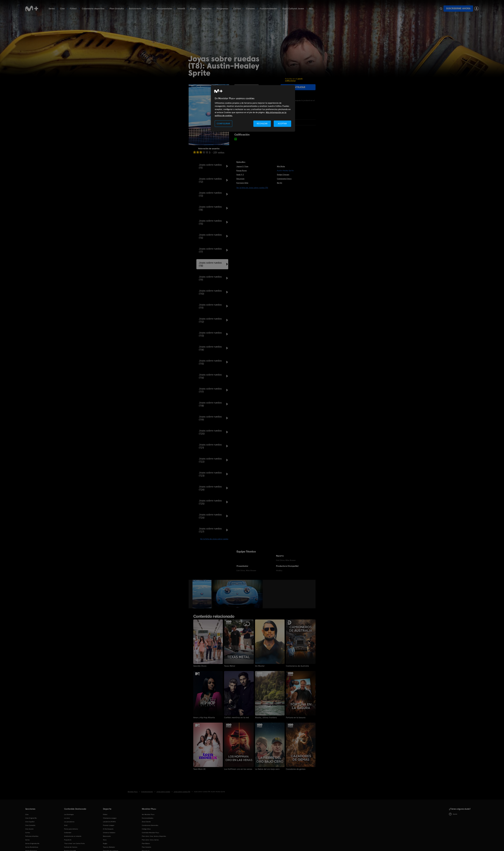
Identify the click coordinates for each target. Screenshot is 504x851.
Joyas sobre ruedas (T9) (210, 278)
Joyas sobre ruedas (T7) (210, 250)
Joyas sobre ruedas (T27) (210, 530)
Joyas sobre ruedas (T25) (210, 502)
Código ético (146, 829)
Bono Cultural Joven (293, 8)
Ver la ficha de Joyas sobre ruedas (214, 539)
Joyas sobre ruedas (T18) (210, 404)
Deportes (207, 8)
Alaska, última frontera (266, 718)
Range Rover (242, 171)
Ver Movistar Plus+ (148, 814)
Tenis (149, 8)
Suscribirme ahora (458, 8)
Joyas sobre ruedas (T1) (210, 166)
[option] (202, 594)
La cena (67, 818)
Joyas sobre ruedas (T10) (210, 292)
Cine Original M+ (31, 818)
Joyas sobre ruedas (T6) (210, 236)
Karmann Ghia (242, 183)
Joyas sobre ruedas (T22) (210, 460)
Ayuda (453, 814)
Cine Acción (29, 829)
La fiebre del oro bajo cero (267, 769)
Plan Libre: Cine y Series (150, 840)
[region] (253, 108)
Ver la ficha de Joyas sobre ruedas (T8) (252, 188)
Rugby (193, 8)
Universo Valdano (109, 833)
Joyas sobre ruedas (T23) (210, 474)
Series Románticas (32, 847)
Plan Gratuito (117, 8)
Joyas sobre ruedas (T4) (210, 208)
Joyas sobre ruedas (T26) (210, 516)
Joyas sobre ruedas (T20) (210, 432)
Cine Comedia (30, 825)
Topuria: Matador (109, 847)
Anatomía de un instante (73, 836)
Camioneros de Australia (297, 666)
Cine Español (30, 822)
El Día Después (108, 829)
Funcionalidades (269, 8)
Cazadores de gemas (296, 769)
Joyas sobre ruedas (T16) (210, 376)
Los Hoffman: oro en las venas (238, 769)
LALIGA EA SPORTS (109, 822)
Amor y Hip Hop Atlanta (204, 718)
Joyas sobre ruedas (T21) (210, 446)
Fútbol (73, 8)
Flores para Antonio (71, 829)
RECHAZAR (262, 124)
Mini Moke (281, 166)
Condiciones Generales (150, 825)
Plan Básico (146, 843)
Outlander (68, 833)
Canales (250, 8)
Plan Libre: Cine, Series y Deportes (154, 836)
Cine (62, 8)
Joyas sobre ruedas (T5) (210, 222)
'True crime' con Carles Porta (74, 843)
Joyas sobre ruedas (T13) (210, 334)
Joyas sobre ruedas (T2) (210, 180)
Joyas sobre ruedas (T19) (210, 418)
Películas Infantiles (32, 836)
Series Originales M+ (32, 843)
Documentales (165, 8)
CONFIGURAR (223, 124)
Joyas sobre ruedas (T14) (210, 348)
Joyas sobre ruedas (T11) (210, 306)
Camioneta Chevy (284, 179)
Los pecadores (69, 822)
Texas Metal (230, 666)
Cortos (237, 8)
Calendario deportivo (93, 8)
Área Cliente (146, 822)
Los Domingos (69, 814)
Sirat (66, 825)
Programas (222, 8)
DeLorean (240, 179)
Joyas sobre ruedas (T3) (210, 194)
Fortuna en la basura (296, 718)
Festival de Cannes (71, 847)
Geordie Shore (200, 666)
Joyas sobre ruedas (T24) (210, 488)
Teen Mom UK (199, 769)
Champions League (110, 818)
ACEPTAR (282, 124)
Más (311, 9)
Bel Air (280, 183)
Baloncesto (135, 8)
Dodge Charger (283, 175)
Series (52, 8)
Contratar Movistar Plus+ (151, 833)
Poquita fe (68, 840)
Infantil (181, 8)
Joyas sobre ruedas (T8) (210, 264)
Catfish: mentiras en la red (236, 718)
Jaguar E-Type (242, 166)
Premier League (109, 825)
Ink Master (260, 666)
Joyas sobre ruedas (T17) (210, 390)
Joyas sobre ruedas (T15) (210, 362)
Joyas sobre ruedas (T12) (210, 320)
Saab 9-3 (240, 175)
